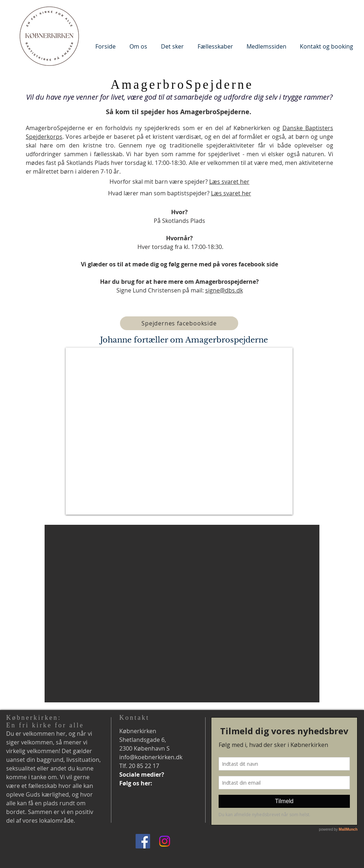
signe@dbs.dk (224, 290)
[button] (138, 46)
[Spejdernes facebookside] (179, 323)
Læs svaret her (229, 182)
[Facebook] (143, 841)
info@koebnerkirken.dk (151, 757)
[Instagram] (165, 841)
